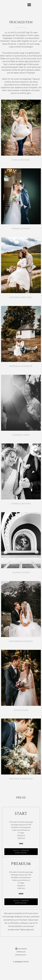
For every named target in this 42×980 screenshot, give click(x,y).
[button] (29, 5)
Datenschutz (21, 955)
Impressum (21, 952)
